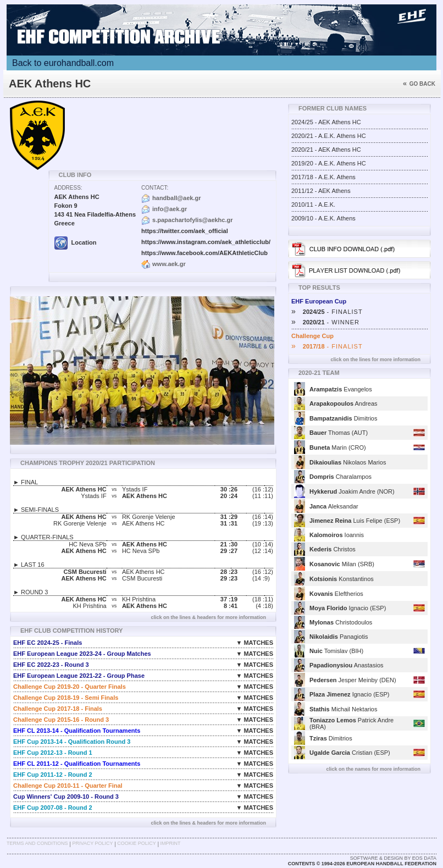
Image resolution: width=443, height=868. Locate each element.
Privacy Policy (92, 843)
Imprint (171, 843)
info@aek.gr (170, 209)
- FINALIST (327, 312)
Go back (419, 84)
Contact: (155, 188)
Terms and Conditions (37, 843)
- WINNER (325, 322)
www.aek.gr (169, 264)
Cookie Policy (136, 843)
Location (76, 242)
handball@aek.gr (176, 198)
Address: (68, 188)
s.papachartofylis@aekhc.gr (192, 220)
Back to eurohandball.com (63, 63)
